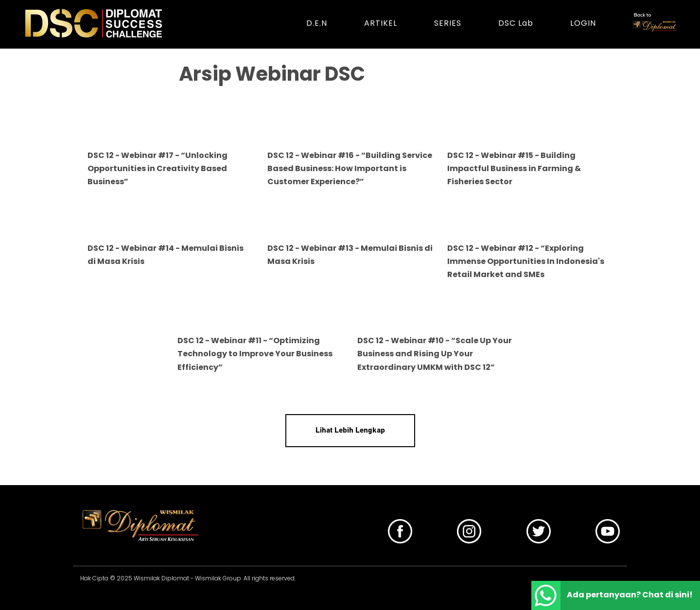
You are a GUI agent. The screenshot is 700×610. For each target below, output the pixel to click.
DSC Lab (516, 23)
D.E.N (317, 23)
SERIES (448, 23)
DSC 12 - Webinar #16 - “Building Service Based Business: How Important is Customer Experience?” (350, 168)
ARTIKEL (381, 23)
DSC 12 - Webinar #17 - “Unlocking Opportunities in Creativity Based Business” (157, 168)
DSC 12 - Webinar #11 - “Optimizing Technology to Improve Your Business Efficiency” (255, 354)
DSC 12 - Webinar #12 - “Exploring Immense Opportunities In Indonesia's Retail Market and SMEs (526, 261)
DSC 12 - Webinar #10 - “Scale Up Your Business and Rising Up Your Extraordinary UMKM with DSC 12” (435, 354)
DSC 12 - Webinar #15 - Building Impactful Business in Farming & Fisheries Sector (514, 168)
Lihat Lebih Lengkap (350, 431)
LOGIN (583, 23)
